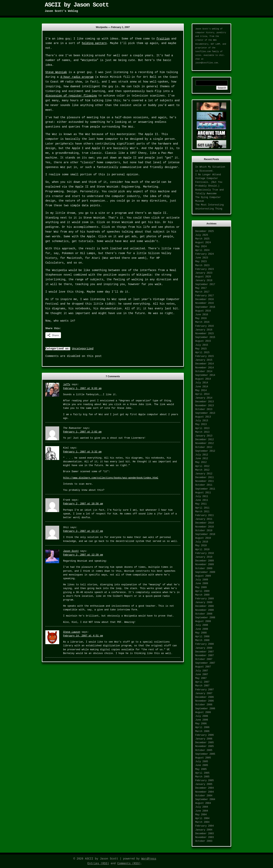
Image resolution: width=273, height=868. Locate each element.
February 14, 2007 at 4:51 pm (83, 636)
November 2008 (205, 610)
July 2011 (202, 496)
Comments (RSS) (129, 863)
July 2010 (202, 542)
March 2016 (202, 322)
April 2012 (202, 466)
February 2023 (205, 269)
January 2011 (204, 519)
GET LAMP (215, 44)
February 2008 (205, 644)
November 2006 (205, 701)
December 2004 (205, 788)
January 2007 (204, 693)
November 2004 (205, 792)
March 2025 (202, 239)
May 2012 (201, 462)
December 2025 (205, 231)
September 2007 (205, 663)
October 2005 (204, 750)
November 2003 (205, 837)
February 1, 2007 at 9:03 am (82, 388)
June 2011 (202, 500)
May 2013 (201, 424)
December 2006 (205, 697)
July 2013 (202, 421)
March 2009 (202, 595)
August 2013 (203, 417)
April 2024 (202, 250)
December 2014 (205, 364)
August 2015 (203, 341)
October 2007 (204, 659)
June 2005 (202, 765)
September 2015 (205, 337)
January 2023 (204, 273)
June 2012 (202, 459)
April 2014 (202, 394)
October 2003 (204, 841)
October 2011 (204, 485)
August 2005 (203, 758)
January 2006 (204, 739)
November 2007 (205, 656)
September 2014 (205, 375)
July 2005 (202, 762)
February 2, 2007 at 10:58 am (83, 504)
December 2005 (205, 743)
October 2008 (204, 614)
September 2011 (205, 489)
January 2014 (204, 398)
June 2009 (202, 584)
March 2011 (202, 512)
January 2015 (204, 360)
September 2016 (205, 307)
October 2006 (204, 705)
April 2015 (202, 353)
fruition (163, 39)
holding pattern (94, 43)
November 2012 (205, 443)
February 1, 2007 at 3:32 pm (82, 452)
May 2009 (201, 587)
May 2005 (201, 769)
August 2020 (203, 277)
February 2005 (205, 781)
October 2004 (204, 796)
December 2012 (205, 440)
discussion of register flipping (71, 96)
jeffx (67, 385)
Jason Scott (71, 551)
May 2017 (201, 288)
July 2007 (202, 671)
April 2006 (202, 727)
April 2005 (202, 773)
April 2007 (202, 682)
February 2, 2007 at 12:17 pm (83, 531)
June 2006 (202, 720)
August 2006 (203, 712)
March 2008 (202, 640)
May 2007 (201, 678)
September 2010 (205, 534)
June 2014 (202, 387)
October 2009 (204, 569)
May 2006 (201, 724)
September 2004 (205, 799)
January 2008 (204, 648)
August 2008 (203, 621)
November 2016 (205, 303)
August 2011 (203, 493)
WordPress (149, 859)
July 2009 (202, 580)
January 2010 (204, 557)
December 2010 (205, 523)
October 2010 (204, 531)
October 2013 (204, 409)
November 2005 (205, 746)
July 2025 (202, 235)
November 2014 (205, 368)
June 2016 (202, 315)
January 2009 (204, 602)
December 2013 (205, 402)
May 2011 (201, 504)
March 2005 (202, 777)
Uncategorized (83, 349)
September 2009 (205, 572)
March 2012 (202, 470)
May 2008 (201, 633)
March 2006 (202, 731)
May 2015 (201, 349)
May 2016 (201, 318)
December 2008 (205, 606)
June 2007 (202, 675)
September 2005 (205, 754)
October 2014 (204, 372)
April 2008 (202, 637)
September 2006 (205, 709)
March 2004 (202, 822)
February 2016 (205, 326)
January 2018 (204, 281)
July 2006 (202, 716)
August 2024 (203, 243)
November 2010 (205, 527)
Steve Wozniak (56, 72)
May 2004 (201, 815)
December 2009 (205, 561)
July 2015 (202, 345)
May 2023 (201, 262)
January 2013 (204, 436)
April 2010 (202, 550)
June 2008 (202, 629)
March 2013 (202, 432)
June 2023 (202, 258)
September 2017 (205, 284)
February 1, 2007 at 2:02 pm (82, 432)
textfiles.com (203, 52)
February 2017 (205, 296)
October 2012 (204, 447)
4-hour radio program (77, 77)
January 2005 (204, 784)
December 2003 (205, 834)
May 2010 (201, 546)
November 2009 (205, 565)
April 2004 (202, 818)
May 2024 (201, 247)
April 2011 (202, 508)
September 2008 (205, 618)
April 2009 (202, 591)
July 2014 (202, 383)
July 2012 (202, 455)
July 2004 (202, 807)
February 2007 (205, 690)
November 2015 (205, 334)
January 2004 (204, 830)
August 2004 (203, 803)
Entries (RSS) (98, 863)
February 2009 (205, 599)
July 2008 (202, 625)
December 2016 (205, 299)
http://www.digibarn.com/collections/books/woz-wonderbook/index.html (111, 478)
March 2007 (202, 686)
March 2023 (202, 266)
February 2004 (205, 826)
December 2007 (205, 652)
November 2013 (205, 406)
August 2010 (203, 538)
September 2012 (205, 451)
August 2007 (203, 667)
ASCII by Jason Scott (77, 5)
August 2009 (203, 576)
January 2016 (204, 330)
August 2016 (203, 311)
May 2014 (201, 390)
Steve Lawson (72, 632)
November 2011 (205, 481)
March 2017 (202, 292)
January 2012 (204, 474)
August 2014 (203, 379)
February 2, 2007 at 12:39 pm (83, 555)
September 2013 (205, 413)
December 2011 (205, 478)
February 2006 (205, 735)
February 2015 (205, 356)
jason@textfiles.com (207, 63)
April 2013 (202, 428)
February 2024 (205, 254)
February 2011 (205, 515)
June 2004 (202, 811)
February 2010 (205, 553)
